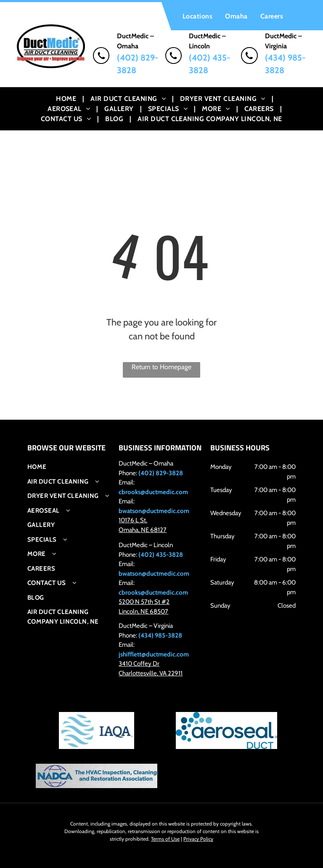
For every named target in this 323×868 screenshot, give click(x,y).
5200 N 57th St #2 (144, 602)
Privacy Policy (198, 839)
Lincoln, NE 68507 (143, 611)
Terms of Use (165, 839)
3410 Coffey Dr (139, 664)
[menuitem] (197, 16)
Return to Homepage (161, 367)
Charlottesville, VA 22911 (151, 673)
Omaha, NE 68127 (143, 530)
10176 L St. (133, 520)
